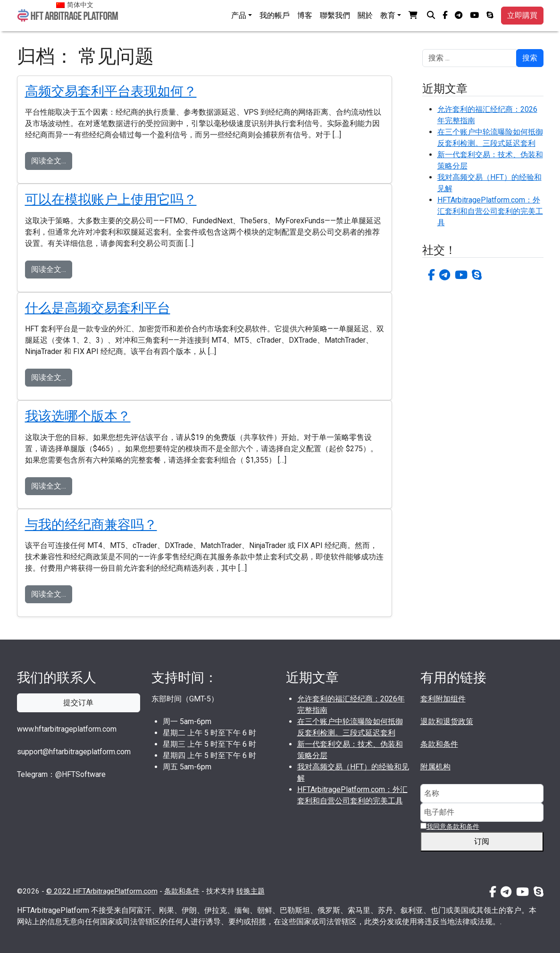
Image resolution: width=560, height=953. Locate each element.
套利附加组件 (443, 699)
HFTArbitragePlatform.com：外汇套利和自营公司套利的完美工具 (490, 211)
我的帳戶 (275, 15)
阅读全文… (49, 161)
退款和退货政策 (447, 721)
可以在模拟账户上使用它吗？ (111, 199)
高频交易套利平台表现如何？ (111, 91)
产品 (239, 15)
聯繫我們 (335, 15)
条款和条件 (439, 744)
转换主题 (251, 891)
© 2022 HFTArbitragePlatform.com (102, 891)
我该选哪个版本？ (78, 416)
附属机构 (435, 767)
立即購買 (522, 15)
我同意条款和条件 (453, 826)
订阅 (485, 842)
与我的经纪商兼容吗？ (91, 525)
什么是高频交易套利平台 (98, 308)
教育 (388, 15)
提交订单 (78, 703)
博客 (305, 15)
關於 (365, 15)
